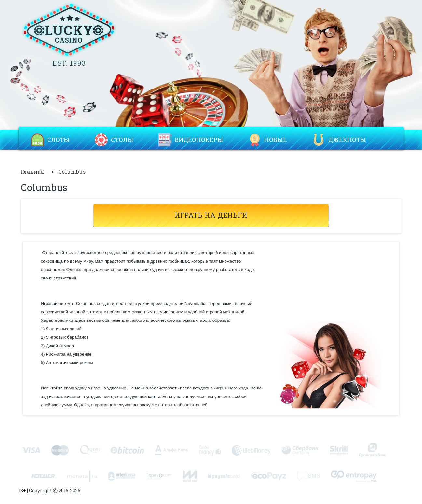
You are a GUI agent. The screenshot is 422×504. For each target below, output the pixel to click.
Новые (276, 140)
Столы (122, 140)
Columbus (72, 172)
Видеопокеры (199, 140)
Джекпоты (347, 140)
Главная (33, 172)
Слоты (58, 140)
